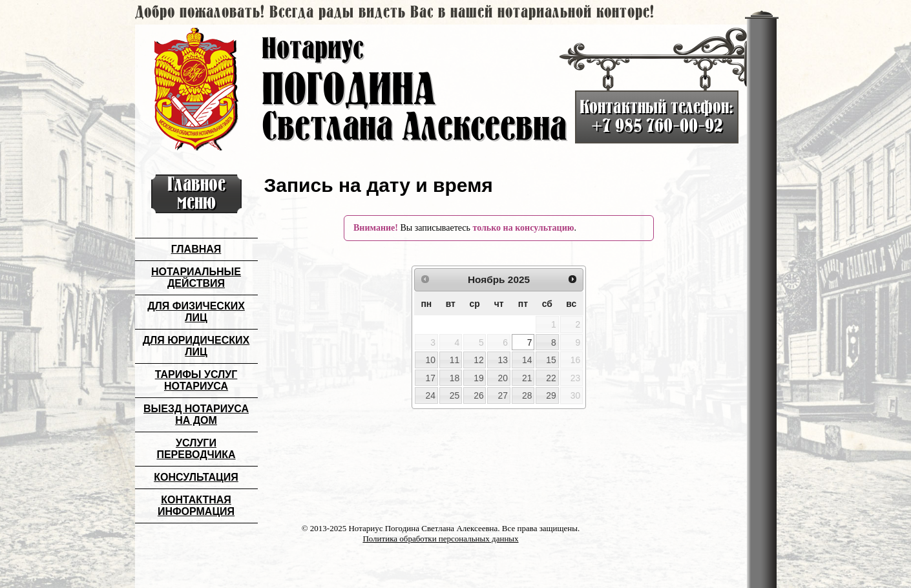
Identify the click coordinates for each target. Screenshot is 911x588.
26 (478, 395)
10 (430, 360)
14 (527, 360)
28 (527, 395)
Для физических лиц (196, 312)
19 (478, 378)
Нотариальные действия (196, 278)
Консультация (196, 477)
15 (551, 360)
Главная (196, 249)
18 (455, 378)
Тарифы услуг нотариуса (196, 380)
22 (551, 378)
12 (478, 360)
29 (551, 395)
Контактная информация (196, 506)
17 (430, 378)
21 (527, 378)
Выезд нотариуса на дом (196, 415)
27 (503, 395)
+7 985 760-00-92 (657, 126)
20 (503, 378)
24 (430, 395)
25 (455, 395)
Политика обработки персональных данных (440, 539)
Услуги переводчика (196, 449)
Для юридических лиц (196, 346)
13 (503, 360)
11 (455, 360)
